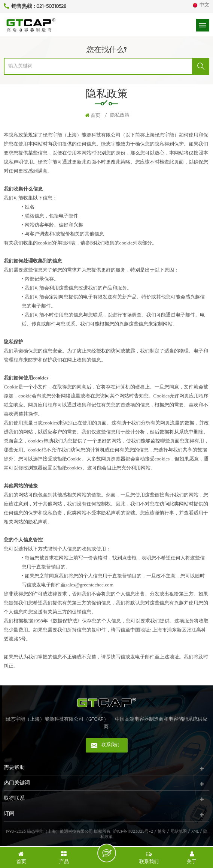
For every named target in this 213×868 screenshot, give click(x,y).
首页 (93, 115)
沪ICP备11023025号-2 (133, 831)
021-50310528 (51, 7)
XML (195, 831)
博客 (162, 831)
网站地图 (179, 831)
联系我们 (110, 745)
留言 (107, 853)
